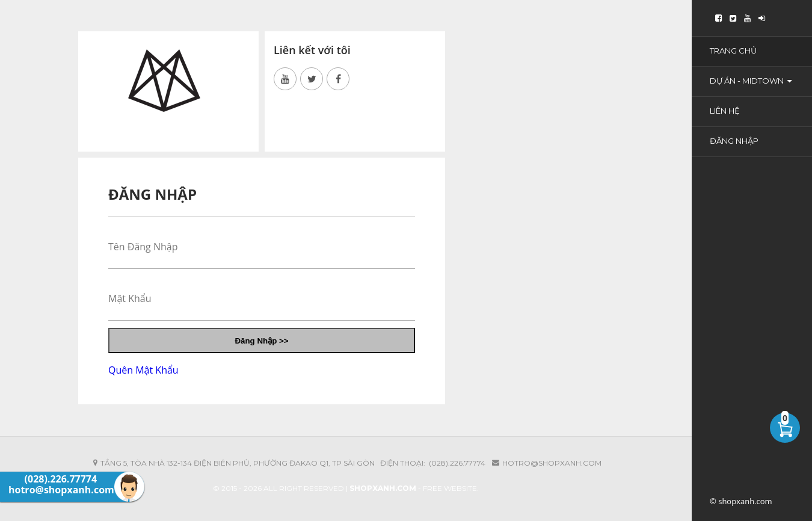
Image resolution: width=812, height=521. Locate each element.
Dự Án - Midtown (751, 81)
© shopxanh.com (741, 501)
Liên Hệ (725, 111)
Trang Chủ (733, 51)
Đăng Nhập (734, 141)
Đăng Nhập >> (261, 341)
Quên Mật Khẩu (143, 370)
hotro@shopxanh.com (552, 463)
